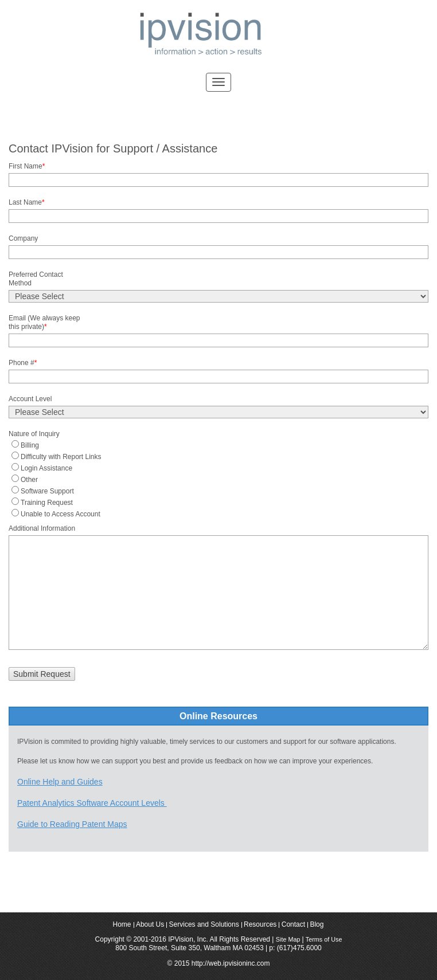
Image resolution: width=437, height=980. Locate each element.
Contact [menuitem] (293, 925)
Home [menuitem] (122, 925)
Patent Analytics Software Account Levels (92, 803)
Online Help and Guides (60, 782)
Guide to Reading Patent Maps (72, 824)
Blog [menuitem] (317, 925)
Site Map (289, 939)
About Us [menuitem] (150, 925)
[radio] (219, 444)
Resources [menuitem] (260, 925)
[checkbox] (219, 479)
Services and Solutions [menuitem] (204, 925)
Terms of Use (324, 939)
